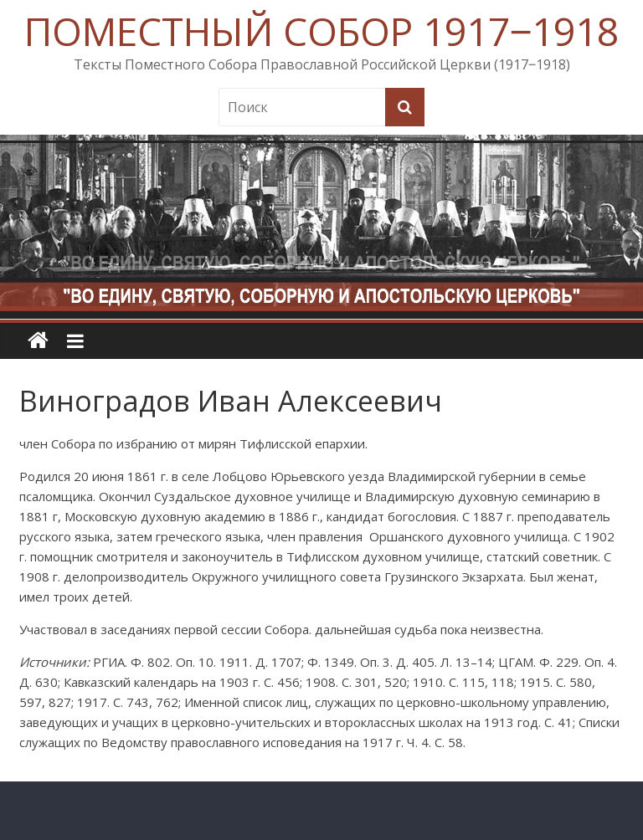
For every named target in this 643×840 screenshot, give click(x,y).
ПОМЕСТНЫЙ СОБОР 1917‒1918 (321, 31)
